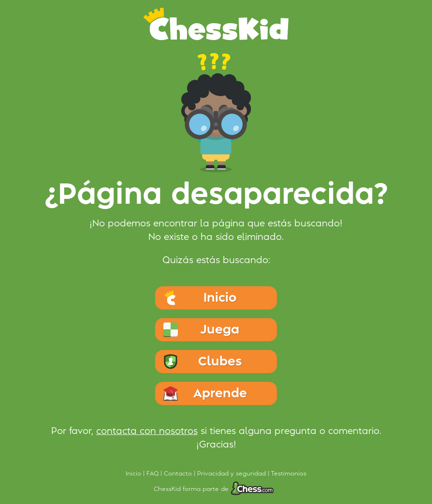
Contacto (179, 474)
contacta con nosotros (147, 431)
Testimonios (289, 474)
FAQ (153, 474)
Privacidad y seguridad (232, 474)
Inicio (134, 474)
